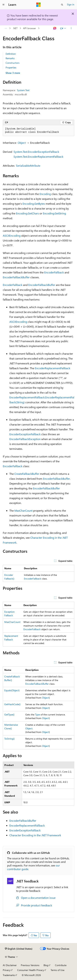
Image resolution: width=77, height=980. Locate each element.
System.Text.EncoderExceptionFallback (36, 152)
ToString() (9, 739)
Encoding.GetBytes (34, 204)
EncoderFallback (54, 272)
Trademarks (9, 975)
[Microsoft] (38, 5)
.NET (15, 28)
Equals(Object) (12, 690)
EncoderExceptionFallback (25, 434)
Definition (11, 54)
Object (22, 143)
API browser (29, 28)
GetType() (9, 714)
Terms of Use (57, 970)
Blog (46, 965)
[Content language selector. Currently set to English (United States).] (19, 949)
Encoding (45, 194)
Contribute (61, 965)
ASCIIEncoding (12, 235)
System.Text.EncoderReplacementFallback (38, 157)
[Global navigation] (3, 5)
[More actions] (71, 28)
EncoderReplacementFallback (53, 368)
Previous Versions (30, 965)
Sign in (71, 4)
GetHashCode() (12, 704)
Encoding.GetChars (27, 213)
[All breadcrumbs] (6, 28)
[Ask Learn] (55, 28)
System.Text (23, 90)
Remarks (10, 58)
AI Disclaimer (10, 965)
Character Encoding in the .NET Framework (35, 835)
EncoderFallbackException (25, 439)
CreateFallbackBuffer (27, 474)
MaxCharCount (23, 510)
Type (37, 714)
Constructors (12, 63)
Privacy (7, 970)
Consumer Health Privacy (31, 970)
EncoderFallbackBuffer (16, 277)
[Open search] (62, 5)
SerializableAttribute (28, 166)
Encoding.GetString (54, 213)
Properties (11, 67)
